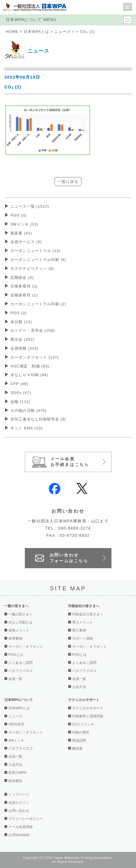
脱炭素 (21, 233)
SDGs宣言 (16, 724)
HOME (12, 32)
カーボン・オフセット (26, 647)
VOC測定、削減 (30, 366)
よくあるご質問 (21, 663)
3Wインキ (24, 224)
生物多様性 (24, 286)
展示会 (22, 339)
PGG (18, 215)
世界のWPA (17, 773)
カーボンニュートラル (36, 251)
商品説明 (79, 740)
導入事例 (79, 630)
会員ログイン (19, 803)
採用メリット (19, 630)
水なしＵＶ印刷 (29, 375)
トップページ (19, 795)
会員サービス (26, 242)
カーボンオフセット (35, 357)
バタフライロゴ (21, 671)
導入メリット (83, 622)
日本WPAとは (37, 32)
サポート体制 (83, 638)
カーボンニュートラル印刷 (38, 260)
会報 (20, 402)
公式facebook (19, 835)
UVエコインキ (83, 724)
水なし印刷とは (21, 622)
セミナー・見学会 (33, 330)
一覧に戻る (68, 182)
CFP (19, 384)
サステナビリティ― (32, 269)
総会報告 (15, 781)
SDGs (21, 393)
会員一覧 (15, 679)
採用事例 (15, 638)
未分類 (21, 322)
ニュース (62, 32)
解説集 (77, 748)
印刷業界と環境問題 (88, 716)
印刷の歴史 (81, 732)
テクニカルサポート (88, 708)
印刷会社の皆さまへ (88, 614)
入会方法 (79, 687)
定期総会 (22, 277)
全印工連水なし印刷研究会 (38, 419)
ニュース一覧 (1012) (30, 206)
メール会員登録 (21, 827)
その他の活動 (28, 411)
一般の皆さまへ (21, 614)
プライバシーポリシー (26, 819)
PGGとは (16, 655)
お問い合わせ (19, 811)
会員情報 (24, 348)
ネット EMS (26, 428)
